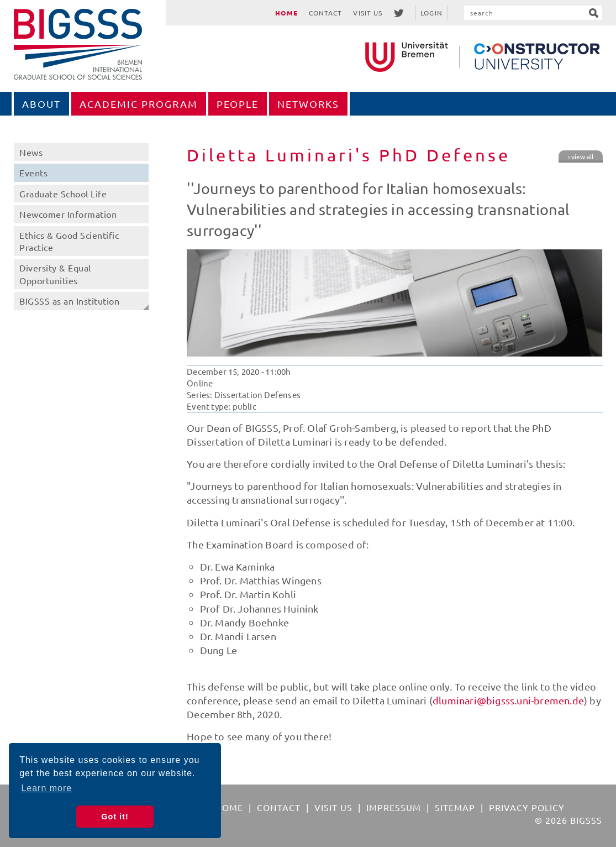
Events (33, 172)
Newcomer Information (68, 214)
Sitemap (455, 807)
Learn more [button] (46, 788)
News (31, 152)
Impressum (394, 807)
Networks (308, 104)
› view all (581, 156)
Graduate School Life (63, 194)
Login (431, 13)
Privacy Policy (527, 807)
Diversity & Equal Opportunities (55, 274)
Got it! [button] (115, 817)
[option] (394, 303)
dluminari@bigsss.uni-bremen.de (508, 700)
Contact (326, 13)
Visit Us (368, 13)
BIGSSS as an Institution (69, 301)
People (238, 104)
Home (286, 13)
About (41, 104)
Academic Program (139, 104)
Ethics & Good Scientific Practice (69, 241)
